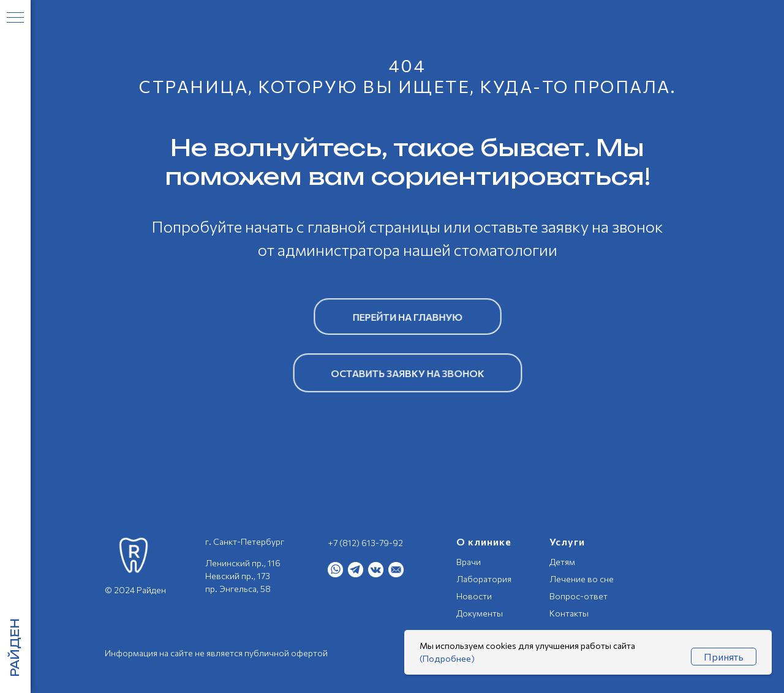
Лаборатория (484, 579)
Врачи (469, 562)
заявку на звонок (602, 226)
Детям (562, 562)
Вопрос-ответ (579, 596)
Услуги (567, 541)
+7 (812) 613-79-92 (365, 543)
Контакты (569, 613)
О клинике (484, 541)
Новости (474, 596)
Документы (480, 613)
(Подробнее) (447, 658)
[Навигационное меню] (15, 18)
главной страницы (374, 226)
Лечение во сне (582, 579)
